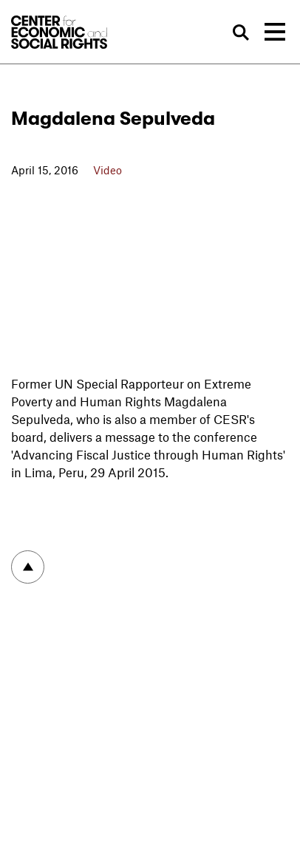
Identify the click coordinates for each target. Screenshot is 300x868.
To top (28, 567)
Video (108, 170)
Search (242, 33)
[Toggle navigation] (275, 32)
